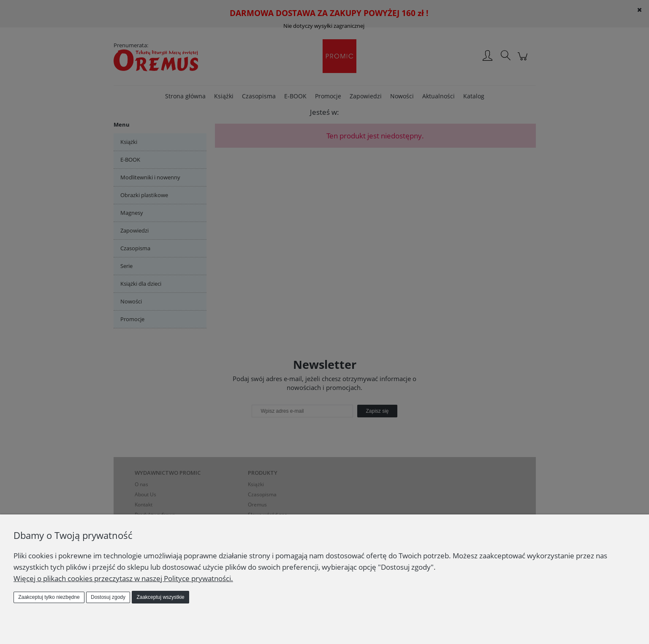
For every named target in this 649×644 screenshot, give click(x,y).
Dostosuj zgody (108, 597)
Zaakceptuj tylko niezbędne (49, 597)
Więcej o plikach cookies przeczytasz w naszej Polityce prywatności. (123, 578)
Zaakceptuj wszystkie (160, 597)
